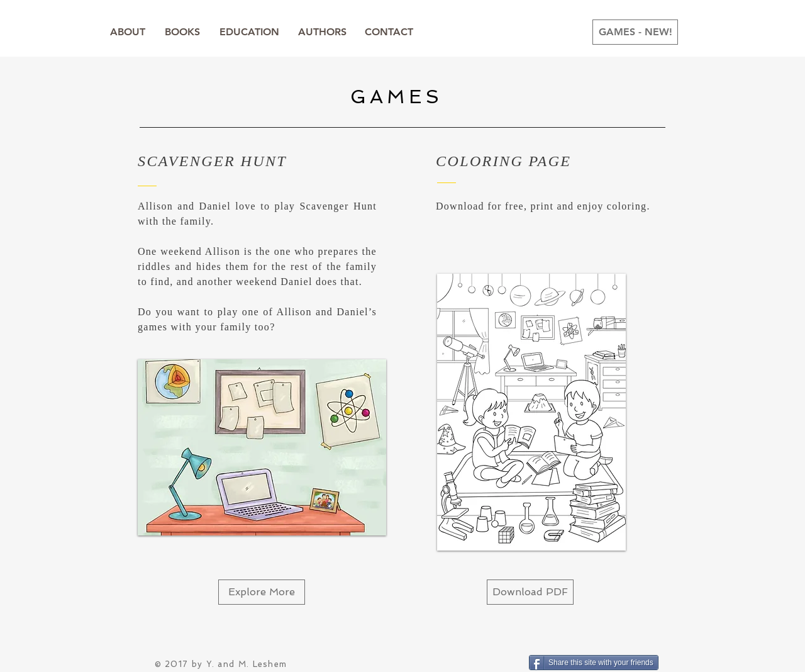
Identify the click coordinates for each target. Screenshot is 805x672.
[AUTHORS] (322, 32)
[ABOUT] (128, 32)
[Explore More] (262, 592)
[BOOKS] (182, 32)
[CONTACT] (389, 32)
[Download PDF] (530, 592)
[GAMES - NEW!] (635, 32)
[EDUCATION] (249, 32)
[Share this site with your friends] (594, 663)
